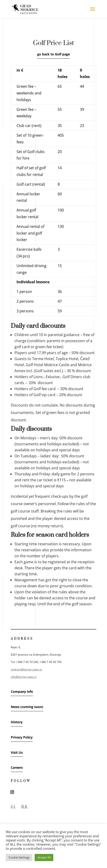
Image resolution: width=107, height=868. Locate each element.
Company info (22, 692)
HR (25, 807)
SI (13, 807)
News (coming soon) (27, 707)
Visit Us (17, 752)
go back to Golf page (53, 54)
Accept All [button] (44, 857)
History (17, 722)
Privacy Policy (22, 737)
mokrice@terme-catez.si (26, 669)
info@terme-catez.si (24, 677)
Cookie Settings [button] (19, 857)
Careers (17, 767)
